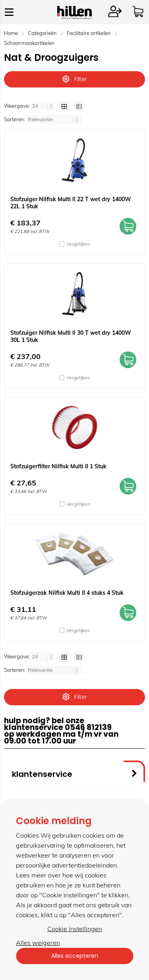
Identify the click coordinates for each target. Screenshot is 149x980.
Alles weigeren (38, 943)
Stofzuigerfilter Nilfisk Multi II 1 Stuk (58, 466)
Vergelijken (78, 244)
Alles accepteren (75, 956)
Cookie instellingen (75, 929)
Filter (75, 79)
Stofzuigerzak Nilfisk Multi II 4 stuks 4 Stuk (67, 593)
